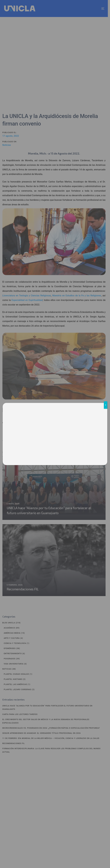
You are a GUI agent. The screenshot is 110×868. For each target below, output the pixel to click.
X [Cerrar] (106, 405)
